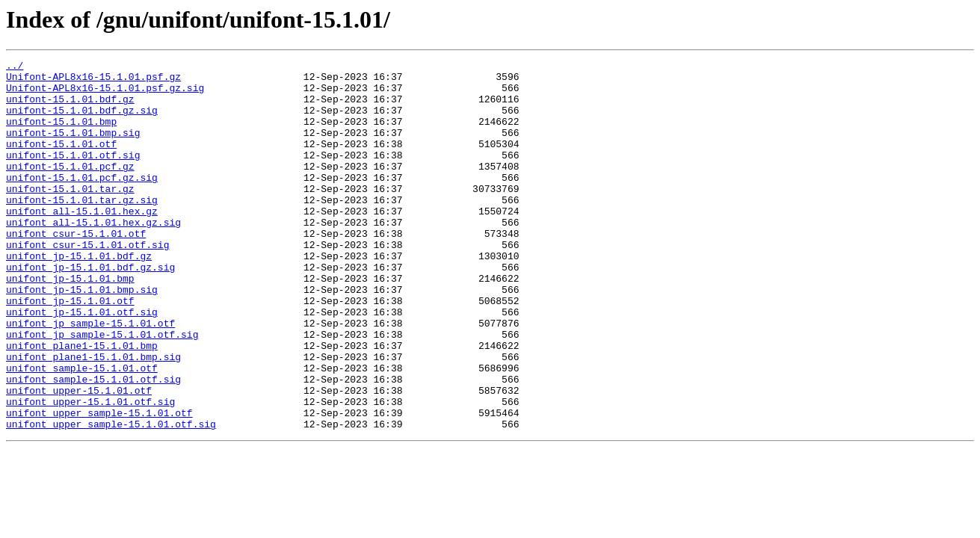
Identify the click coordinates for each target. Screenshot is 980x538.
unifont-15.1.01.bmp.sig (73, 148)
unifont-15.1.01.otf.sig (73, 175)
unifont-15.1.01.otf (61, 161)
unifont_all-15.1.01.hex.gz (82, 242)
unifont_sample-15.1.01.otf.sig (93, 444)
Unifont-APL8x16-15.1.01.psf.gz (93, 81)
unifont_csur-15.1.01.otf (76, 269)
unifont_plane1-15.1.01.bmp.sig (93, 417)
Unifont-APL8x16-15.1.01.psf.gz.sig (105, 94)
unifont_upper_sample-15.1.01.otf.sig (111, 498)
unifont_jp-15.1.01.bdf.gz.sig (90, 309)
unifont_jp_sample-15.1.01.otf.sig (102, 390)
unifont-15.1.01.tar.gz (70, 215)
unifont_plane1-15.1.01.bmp (82, 403)
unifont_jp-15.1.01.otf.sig (82, 363)
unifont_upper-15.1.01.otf (79, 457)
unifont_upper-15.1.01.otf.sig (90, 471)
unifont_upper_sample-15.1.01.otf (99, 484)
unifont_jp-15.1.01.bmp (70, 323)
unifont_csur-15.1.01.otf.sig (87, 282)
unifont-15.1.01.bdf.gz (70, 108)
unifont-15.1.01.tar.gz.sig (82, 229)
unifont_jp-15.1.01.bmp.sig (82, 336)
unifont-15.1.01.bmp (61, 134)
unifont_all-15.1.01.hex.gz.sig (93, 256)
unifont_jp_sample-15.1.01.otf (90, 377)
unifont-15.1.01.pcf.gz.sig (82, 202)
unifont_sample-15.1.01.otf (82, 430)
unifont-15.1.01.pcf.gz (70, 188)
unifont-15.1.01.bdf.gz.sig (82, 121)
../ (15, 67)
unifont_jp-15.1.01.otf (70, 350)
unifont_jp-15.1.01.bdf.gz (79, 296)
